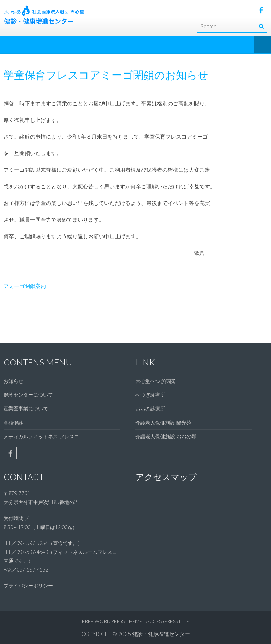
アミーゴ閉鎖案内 (25, 286)
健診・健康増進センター (161, 634)
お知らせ (13, 381)
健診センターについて (28, 395)
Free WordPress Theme (112, 621)
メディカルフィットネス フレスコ (41, 436)
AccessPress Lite (168, 621)
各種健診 (13, 423)
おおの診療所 (150, 408)
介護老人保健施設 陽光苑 (163, 423)
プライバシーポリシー (28, 586)
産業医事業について (26, 408)
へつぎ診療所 (150, 395)
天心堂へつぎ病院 (155, 381)
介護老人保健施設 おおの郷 (166, 436)
